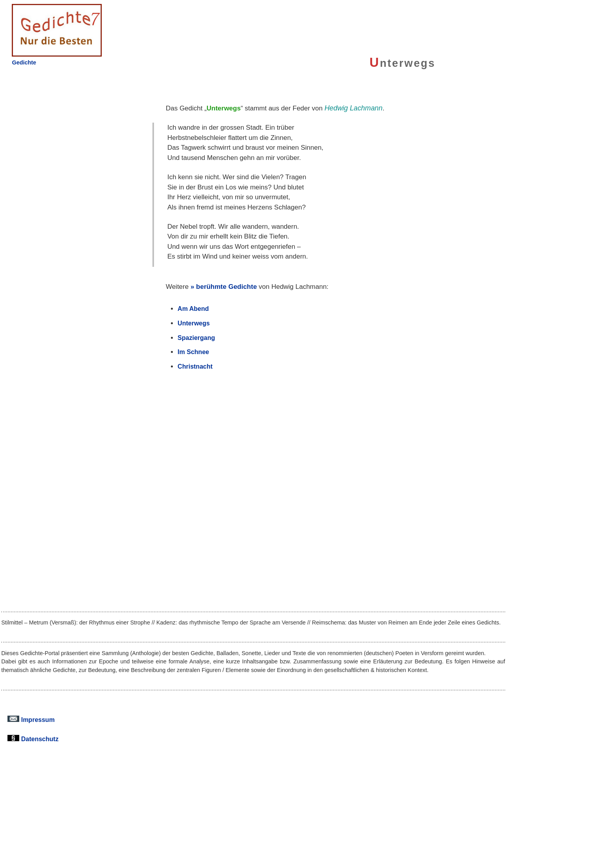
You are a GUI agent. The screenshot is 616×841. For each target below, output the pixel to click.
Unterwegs (194, 323)
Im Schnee (193, 352)
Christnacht (195, 366)
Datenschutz (33, 739)
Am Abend (193, 308)
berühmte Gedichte (226, 287)
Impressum (31, 720)
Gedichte (24, 62)
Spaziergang (196, 338)
